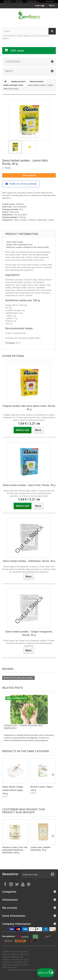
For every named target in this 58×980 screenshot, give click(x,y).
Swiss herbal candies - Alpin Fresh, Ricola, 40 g (29, 485)
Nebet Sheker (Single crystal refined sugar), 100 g (13, 790)
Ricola (8, 168)
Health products (17, 698)
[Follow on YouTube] (23, 884)
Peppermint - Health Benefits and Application (23, 727)
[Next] (53, 774)
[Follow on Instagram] (11, 884)
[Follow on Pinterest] (29, 884)
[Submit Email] (52, 874)
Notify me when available (21, 184)
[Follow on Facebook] (5, 884)
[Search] (52, 31)
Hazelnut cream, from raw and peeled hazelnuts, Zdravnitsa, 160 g (15, 850)
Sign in (52, 5)
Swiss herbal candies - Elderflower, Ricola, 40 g (29, 561)
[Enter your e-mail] (38, 875)
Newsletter (10, 874)
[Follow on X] (17, 884)
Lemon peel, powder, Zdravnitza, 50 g (41, 849)
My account (10, 908)
